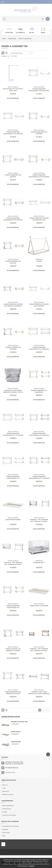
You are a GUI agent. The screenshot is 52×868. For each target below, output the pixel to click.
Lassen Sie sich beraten (9, 815)
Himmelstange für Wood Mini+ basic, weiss (13, 90)
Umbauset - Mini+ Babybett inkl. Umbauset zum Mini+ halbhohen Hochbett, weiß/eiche (39, 520)
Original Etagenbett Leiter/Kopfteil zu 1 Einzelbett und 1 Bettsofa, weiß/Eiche (39, 477)
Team (4, 788)
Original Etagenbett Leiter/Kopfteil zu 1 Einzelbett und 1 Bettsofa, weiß (13, 434)
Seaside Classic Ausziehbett (39, 606)
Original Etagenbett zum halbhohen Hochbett (13, 693)
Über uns (5, 785)
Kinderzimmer (12, 39)
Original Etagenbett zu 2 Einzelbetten (39, 391)
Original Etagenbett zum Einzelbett (39, 133)
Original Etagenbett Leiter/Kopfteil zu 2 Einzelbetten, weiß (13, 477)
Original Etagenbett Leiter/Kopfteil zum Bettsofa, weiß (13, 133)
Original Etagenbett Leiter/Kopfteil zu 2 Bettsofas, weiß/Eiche (39, 434)
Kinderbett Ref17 (39, 563)
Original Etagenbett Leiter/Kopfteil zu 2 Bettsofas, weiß (39, 348)
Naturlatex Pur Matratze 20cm (19, 722)
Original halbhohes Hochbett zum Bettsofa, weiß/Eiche (13, 305)
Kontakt (5, 812)
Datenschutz (6, 833)
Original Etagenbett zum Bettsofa (13, 176)
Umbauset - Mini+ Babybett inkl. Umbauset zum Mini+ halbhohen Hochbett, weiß (13, 563)
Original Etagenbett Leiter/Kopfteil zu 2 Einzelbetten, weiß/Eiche (13, 607)
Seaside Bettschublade (13, 519)
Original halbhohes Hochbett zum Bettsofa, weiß (39, 219)
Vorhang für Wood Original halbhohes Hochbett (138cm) (13, 391)
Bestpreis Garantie (8, 794)
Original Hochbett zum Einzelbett (13, 348)
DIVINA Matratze (16, 732)
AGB (4, 836)
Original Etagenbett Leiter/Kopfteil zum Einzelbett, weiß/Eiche (39, 176)
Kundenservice (7, 809)
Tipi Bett (39, 261)
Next (49, 30)
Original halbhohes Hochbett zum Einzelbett (39, 305)
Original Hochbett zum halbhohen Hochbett (13, 650)
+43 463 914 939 (10, 772)
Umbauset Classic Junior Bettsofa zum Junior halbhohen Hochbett (39, 693)
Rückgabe (5, 829)
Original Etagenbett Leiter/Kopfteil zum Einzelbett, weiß (39, 90)
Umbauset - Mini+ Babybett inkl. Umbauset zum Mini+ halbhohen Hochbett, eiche (39, 650)
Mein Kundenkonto (8, 806)
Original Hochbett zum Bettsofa (13, 262)
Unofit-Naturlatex (16, 742)
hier (20, 864)
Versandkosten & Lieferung (10, 826)
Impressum (6, 791)
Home (4, 39)
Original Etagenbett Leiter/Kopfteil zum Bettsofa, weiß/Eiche (13, 219)
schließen (32, 866)
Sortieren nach (15, 53)
